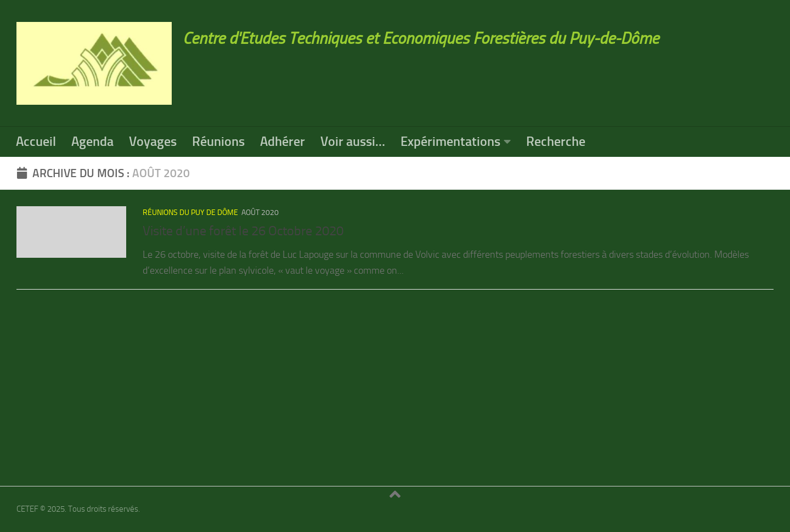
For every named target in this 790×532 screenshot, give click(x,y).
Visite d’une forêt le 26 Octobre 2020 (243, 231)
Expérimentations (450, 141)
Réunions (218, 141)
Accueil (36, 141)
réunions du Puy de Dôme (190, 213)
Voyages (153, 141)
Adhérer (283, 141)
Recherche (556, 141)
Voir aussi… (353, 141)
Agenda (92, 141)
